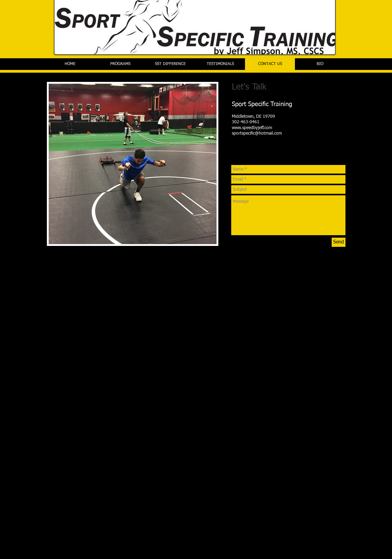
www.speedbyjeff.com (252, 128)
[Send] (339, 242)
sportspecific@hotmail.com (257, 133)
